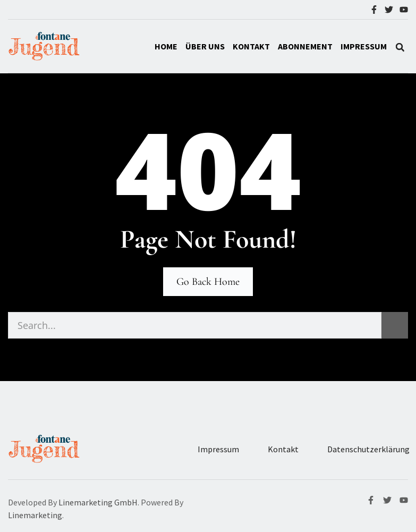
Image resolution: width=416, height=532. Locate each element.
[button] (400, 47)
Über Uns (205, 46)
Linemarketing (35, 515)
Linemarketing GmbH (98, 502)
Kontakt (251, 46)
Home (166, 46)
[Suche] (395, 325)
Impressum (218, 449)
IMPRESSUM (364, 46)
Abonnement (305, 46)
